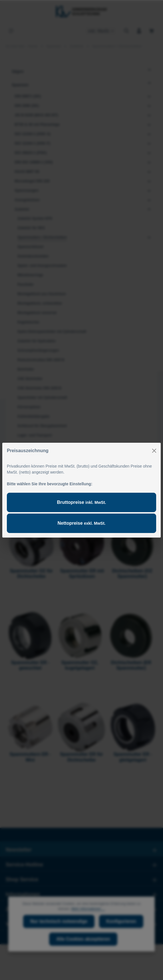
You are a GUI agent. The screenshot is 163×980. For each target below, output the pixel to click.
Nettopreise (82, 523)
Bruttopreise (82, 502)
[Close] (154, 451)
